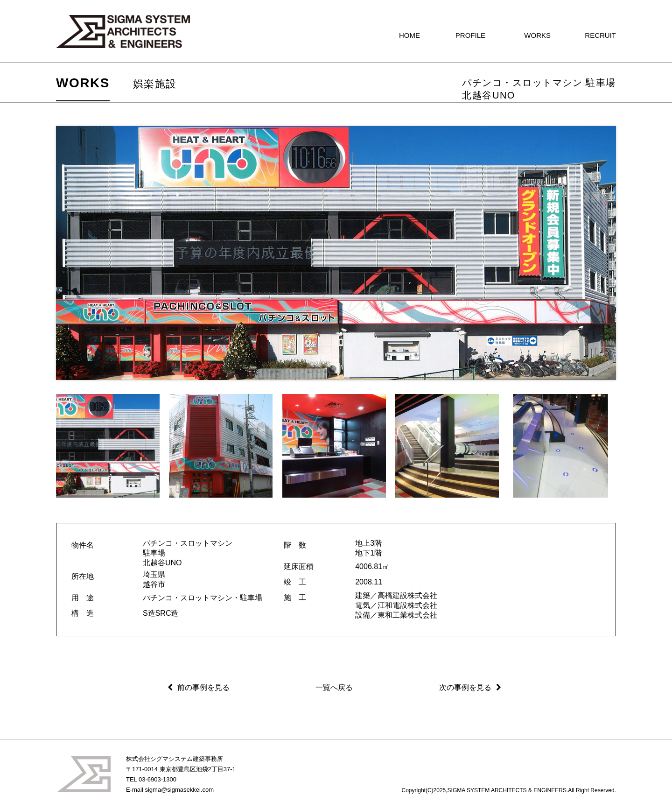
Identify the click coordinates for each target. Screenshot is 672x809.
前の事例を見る (203, 687)
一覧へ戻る (334, 687)
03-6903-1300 (157, 779)
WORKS (83, 83)
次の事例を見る (465, 687)
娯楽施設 (155, 84)
